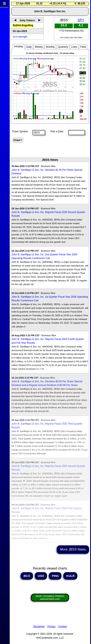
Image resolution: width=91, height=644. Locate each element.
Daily (29, 47)
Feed (83, 47)
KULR (70, 576)
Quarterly (63, 47)
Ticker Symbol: (20, 131)
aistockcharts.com (50, 598)
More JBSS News (73, 549)
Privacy (51, 626)
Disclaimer (39, 626)
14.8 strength (20, 37)
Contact (62, 626)
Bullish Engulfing (23, 25)
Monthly (50, 47)
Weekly (39, 47)
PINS (55, 576)
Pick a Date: (56, 131)
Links (74, 47)
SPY (81, 20)
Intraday (18, 46)
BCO (27, 576)
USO (41, 576)
